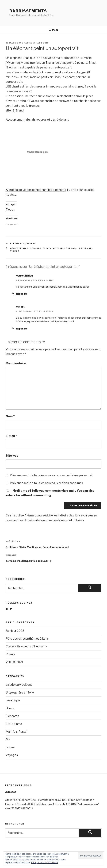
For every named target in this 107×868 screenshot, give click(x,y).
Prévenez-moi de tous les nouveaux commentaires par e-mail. (51, 475)
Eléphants (18, 244)
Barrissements (28, 11)
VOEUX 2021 (14, 662)
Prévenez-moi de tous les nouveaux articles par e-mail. (47, 483)
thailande (85, 248)
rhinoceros (68, 248)
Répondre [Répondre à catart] (22, 329)
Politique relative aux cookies (45, 862)
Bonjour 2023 (15, 631)
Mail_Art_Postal (16, 732)
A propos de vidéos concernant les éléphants (36, 190)
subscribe (13, 495)
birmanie (38, 248)
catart (20, 307)
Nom (10, 416)
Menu (54, 30)
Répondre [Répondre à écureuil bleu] (22, 294)
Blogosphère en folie (20, 692)
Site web (12, 456)
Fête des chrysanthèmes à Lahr (27, 639)
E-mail (11, 436)
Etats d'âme (14, 724)
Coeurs (11, 654)
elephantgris (39, 43)
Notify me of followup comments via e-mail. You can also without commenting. (50, 493)
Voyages (12, 755)
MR (8, 739)
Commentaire (16, 363)
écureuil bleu (25, 276)
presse (31, 244)
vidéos (15, 251)
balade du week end (19, 685)
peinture (52, 248)
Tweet (10, 210)
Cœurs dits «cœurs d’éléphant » (27, 646)
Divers (10, 708)
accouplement (20, 248)
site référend (15, 110)
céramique (13, 700)
